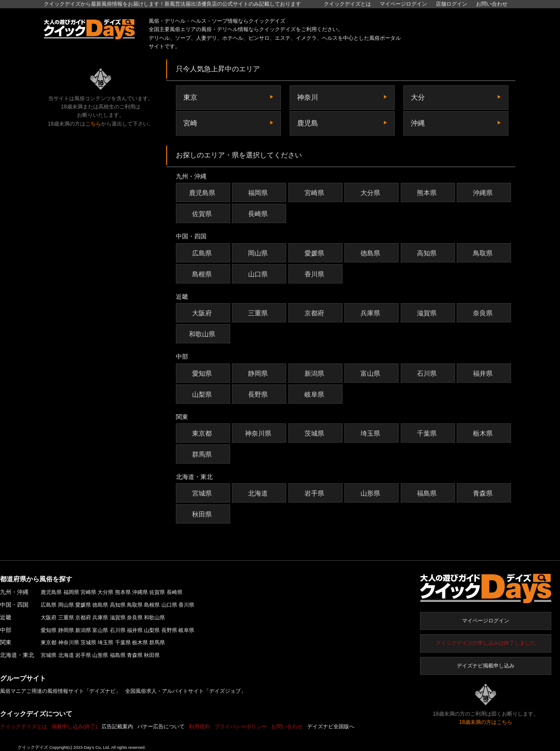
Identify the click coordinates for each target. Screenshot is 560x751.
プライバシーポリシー (241, 727)
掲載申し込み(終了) (74, 727)
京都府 (315, 313)
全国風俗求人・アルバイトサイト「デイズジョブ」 (185, 691)
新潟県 (315, 373)
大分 (418, 97)
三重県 (259, 313)
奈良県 (484, 313)
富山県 (371, 373)
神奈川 (308, 97)
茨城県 (315, 433)
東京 (190, 97)
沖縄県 (484, 193)
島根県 (203, 274)
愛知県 (203, 373)
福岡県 (259, 193)
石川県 (428, 373)
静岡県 (259, 373)
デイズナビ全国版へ (331, 727)
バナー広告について (161, 727)
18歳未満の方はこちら (485, 722)
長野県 (259, 394)
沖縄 (418, 123)
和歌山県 (203, 334)
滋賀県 (428, 313)
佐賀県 (203, 214)
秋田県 (203, 514)
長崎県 (259, 214)
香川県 (315, 274)
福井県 (484, 373)
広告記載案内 (117, 727)
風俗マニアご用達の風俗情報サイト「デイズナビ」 (60, 691)
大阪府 (203, 313)
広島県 (203, 253)
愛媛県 (315, 253)
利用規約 (199, 727)
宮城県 (203, 493)
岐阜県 (315, 394)
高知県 (428, 253)
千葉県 (428, 433)
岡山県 (259, 253)
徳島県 (371, 253)
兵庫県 (371, 313)
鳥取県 (484, 253)
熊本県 (428, 193)
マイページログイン (486, 621)
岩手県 (315, 493)
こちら (93, 124)
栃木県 (484, 433)
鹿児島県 (203, 193)
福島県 (428, 493)
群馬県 (203, 454)
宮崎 (190, 123)
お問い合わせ (492, 4)
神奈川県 (259, 433)
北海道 (259, 493)
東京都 (203, 433)
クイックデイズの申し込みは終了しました (486, 643)
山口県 (259, 274)
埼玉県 (371, 433)
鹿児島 (308, 123)
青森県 (484, 493)
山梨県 (203, 394)
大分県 (371, 193)
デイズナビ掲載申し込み (486, 666)
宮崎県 (315, 193)
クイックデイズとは (347, 4)
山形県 (371, 493)
